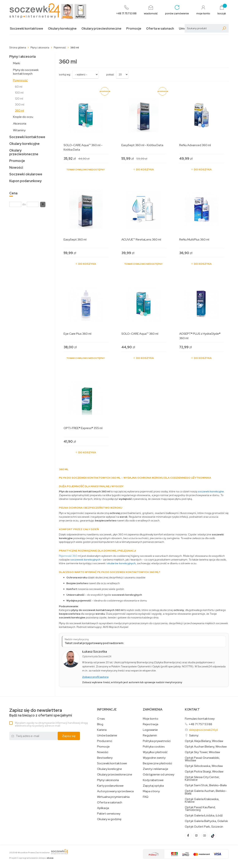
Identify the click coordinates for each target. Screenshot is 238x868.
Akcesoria (20, 124)
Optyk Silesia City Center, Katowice (202, 778)
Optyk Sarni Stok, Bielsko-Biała (206, 785)
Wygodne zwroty (154, 758)
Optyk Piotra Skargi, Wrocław (204, 772)
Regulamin (150, 735)
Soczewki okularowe (26, 174)
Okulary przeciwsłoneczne (101, 29)
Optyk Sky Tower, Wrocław (202, 752)
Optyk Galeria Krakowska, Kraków (202, 800)
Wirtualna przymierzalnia (113, 797)
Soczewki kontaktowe (26, 29)
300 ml (20, 105)
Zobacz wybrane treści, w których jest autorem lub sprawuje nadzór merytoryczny (132, 682)
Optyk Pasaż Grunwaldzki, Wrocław (202, 759)
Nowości (16, 167)
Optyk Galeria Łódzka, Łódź (204, 816)
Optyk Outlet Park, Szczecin (204, 827)
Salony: (194, 735)
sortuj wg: (65, 74)
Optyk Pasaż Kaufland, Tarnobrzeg (200, 809)
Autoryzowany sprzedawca (115, 791)
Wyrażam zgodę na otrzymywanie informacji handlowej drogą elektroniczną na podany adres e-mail (51, 724)
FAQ (146, 797)
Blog (100, 724)
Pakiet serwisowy (109, 814)
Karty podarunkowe (110, 786)
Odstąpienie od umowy (159, 775)
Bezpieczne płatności (157, 763)
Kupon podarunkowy (25, 181)
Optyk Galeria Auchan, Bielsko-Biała (206, 792)
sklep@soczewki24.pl (203, 730)
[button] (43, 204)
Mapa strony (151, 791)
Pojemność (20, 80)
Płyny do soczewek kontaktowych (26, 72)
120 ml (19, 99)
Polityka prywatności (157, 741)
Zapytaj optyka (153, 786)
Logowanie (150, 730)
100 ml (19, 93)
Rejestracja (151, 724)
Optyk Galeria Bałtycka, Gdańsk (206, 821)
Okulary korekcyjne (62, 29)
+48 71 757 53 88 (200, 724)
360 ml (19, 110)
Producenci (105, 741)
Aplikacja (103, 808)
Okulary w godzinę (109, 819)
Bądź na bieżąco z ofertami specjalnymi (41, 713)
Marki (17, 63)
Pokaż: (110, 74)
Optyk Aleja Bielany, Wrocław (204, 741)
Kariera (102, 730)
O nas (101, 719)
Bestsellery (105, 758)
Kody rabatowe (153, 780)
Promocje (134, 29)
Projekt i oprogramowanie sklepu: (31, 858)
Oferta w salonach (160, 29)
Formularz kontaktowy (200, 719)
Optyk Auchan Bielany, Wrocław (206, 747)
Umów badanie (107, 735)
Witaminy (19, 130)
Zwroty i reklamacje (156, 769)
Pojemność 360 (68, 556)
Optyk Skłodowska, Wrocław (204, 766)
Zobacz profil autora (95, 677)
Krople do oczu (23, 117)
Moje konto (151, 719)
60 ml (19, 87)
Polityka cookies (154, 747)
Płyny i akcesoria (22, 56)
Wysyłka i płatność (155, 752)
